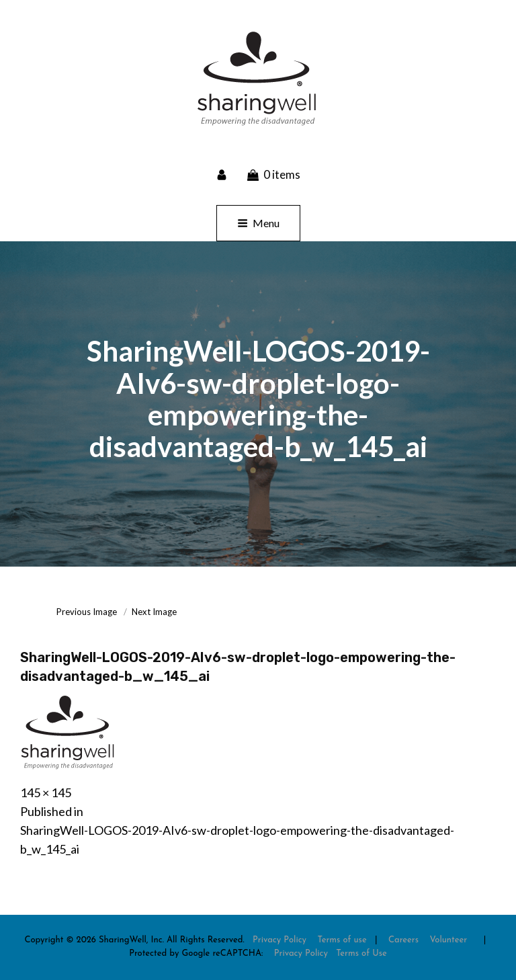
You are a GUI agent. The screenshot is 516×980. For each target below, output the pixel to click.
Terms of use (342, 940)
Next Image (154, 612)
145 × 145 (46, 792)
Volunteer (448, 940)
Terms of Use (361, 953)
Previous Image (87, 612)
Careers (403, 940)
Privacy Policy (279, 940)
